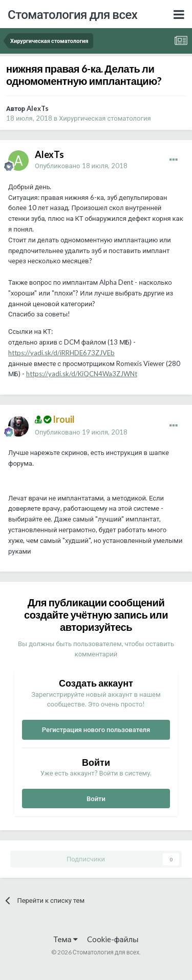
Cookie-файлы (113, 939)
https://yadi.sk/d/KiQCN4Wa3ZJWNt (82, 374)
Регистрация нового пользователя (96, 730)
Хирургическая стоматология (105, 118)
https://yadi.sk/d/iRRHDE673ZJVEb (61, 353)
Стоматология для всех (72, 14)
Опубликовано (81, 166)
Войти (96, 799)
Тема (65, 939)
